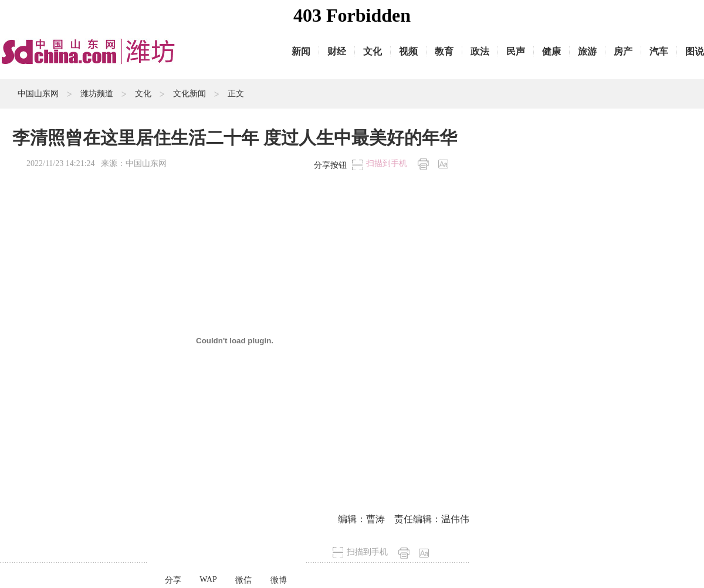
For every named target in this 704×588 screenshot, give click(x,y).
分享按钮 (330, 165)
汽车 (659, 51)
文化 (373, 51)
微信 (243, 580)
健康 (551, 51)
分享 (173, 580)
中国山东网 (38, 94)
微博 (279, 580)
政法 (480, 51)
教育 (444, 51)
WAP (208, 579)
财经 (337, 51)
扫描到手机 (387, 163)
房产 (623, 51)
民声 (516, 51)
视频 (408, 51)
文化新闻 (189, 94)
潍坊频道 (97, 94)
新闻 (301, 51)
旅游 (587, 51)
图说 (695, 51)
